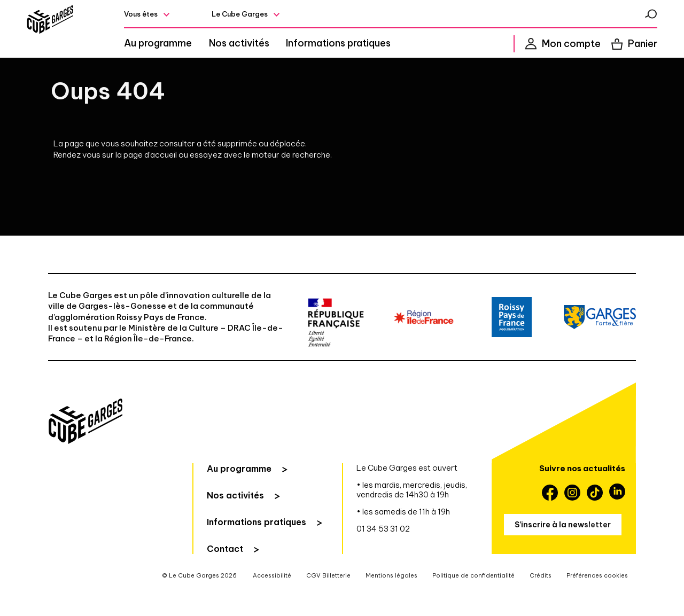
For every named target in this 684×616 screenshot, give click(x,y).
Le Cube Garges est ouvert (407, 491)
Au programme (186, 46)
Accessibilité (272, 599)
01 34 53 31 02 (383, 552)
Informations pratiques (354, 46)
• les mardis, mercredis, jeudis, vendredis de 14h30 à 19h (412, 513)
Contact (225, 572)
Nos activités (261, 46)
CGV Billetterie (328, 599)
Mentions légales (391, 599)
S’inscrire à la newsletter (563, 548)
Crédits (541, 599)
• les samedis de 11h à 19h (403, 535)
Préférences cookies (597, 599)
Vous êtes (169, 17)
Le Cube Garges (264, 17)
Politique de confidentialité (473, 599)
